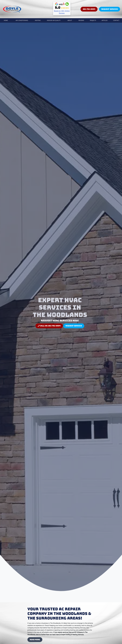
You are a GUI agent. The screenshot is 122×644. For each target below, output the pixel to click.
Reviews (81, 20)
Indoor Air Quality (54, 20)
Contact (116, 20)
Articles (105, 20)
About (70, 20)
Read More (35, 640)
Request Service (110, 9)
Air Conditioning (22, 20)
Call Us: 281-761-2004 (49, 326)
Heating (38, 20)
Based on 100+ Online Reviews (62, 12)
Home (6, 20)
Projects (93, 20)
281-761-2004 (89, 9)
